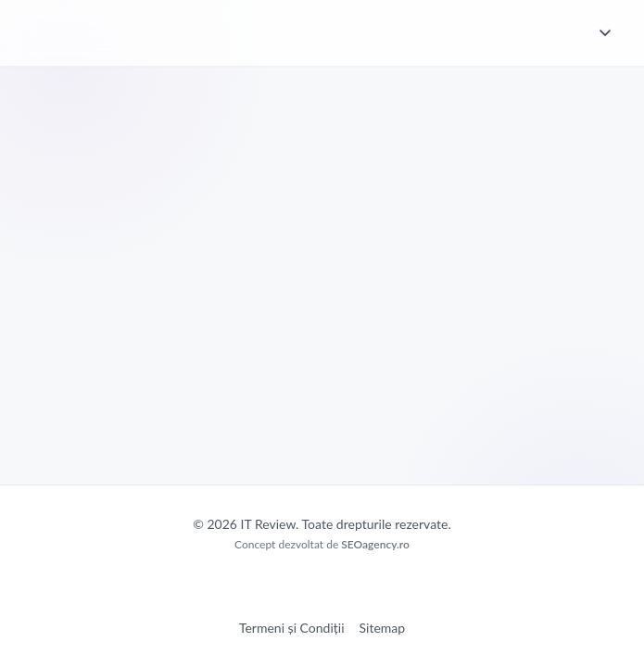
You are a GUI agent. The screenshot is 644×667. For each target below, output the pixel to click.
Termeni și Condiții (292, 628)
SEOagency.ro (375, 544)
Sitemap (383, 628)
